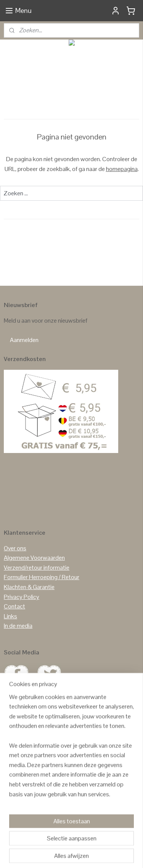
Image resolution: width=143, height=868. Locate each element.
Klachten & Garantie (29, 587)
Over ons (15, 548)
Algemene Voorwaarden (34, 558)
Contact (14, 606)
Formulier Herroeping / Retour (42, 577)
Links (10, 616)
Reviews (14, 788)
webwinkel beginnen (115, 841)
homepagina (122, 169)
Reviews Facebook (28, 807)
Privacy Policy (22, 597)
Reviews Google (24, 798)
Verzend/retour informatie (37, 568)
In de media (18, 626)
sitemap (79, 841)
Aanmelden (24, 340)
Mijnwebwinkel (82, 854)
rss (91, 841)
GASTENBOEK (46, 788)
